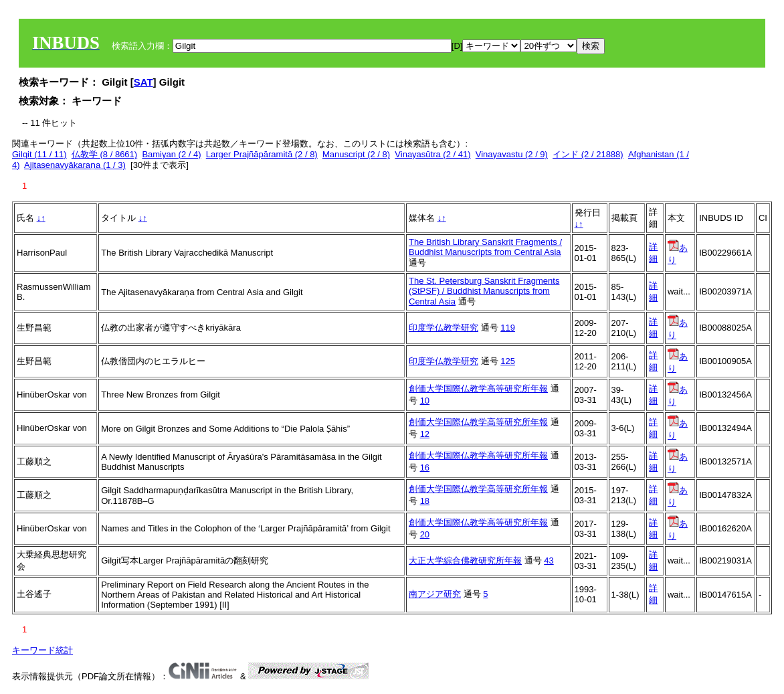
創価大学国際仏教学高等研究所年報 (478, 388)
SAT (143, 82)
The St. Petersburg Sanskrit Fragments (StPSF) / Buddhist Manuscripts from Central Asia (484, 291)
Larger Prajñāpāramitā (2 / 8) (262, 154)
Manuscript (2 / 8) (356, 154)
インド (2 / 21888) (588, 154)
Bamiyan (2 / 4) (171, 154)
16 (425, 467)
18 (425, 501)
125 (508, 361)
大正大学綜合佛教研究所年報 (465, 560)
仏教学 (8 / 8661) (104, 154)
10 (425, 401)
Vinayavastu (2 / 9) (512, 154)
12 (425, 434)
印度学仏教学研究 (444, 328)
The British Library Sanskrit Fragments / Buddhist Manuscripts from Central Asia (485, 247)
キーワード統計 (42, 650)
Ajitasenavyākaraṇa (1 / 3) (75, 165)
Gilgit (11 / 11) (39, 154)
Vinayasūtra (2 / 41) (432, 154)
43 (549, 560)
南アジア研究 (435, 594)
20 (425, 534)
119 (508, 328)
